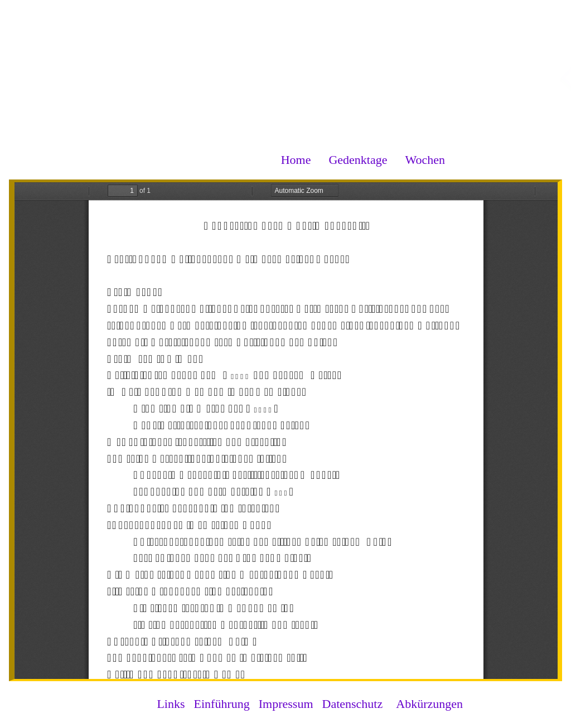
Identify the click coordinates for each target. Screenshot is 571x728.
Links (171, 704)
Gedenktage (358, 160)
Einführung (222, 704)
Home (296, 160)
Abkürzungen (429, 704)
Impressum (286, 704)
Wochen (425, 160)
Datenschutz (353, 704)
